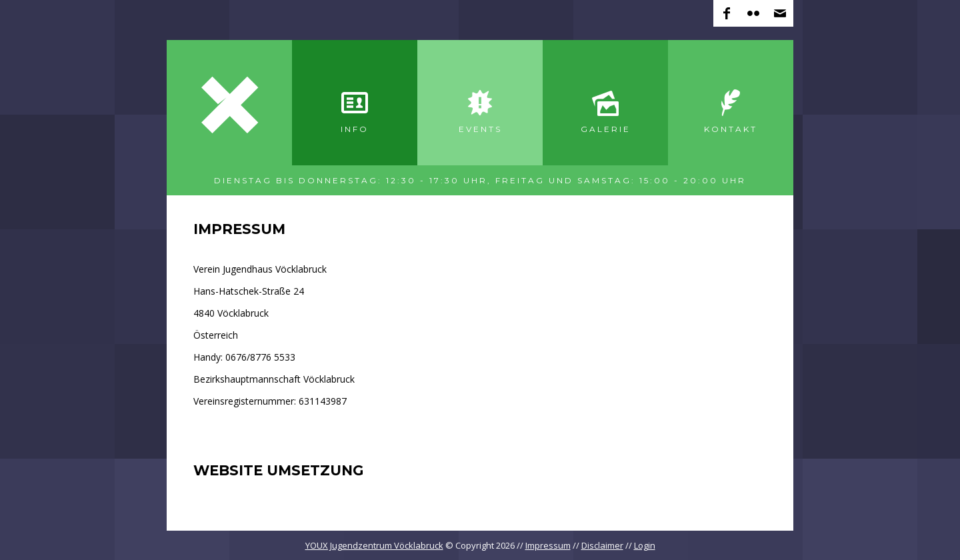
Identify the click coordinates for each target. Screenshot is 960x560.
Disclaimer (602, 545)
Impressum (548, 545)
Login (645, 545)
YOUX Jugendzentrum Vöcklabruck (374, 545)
